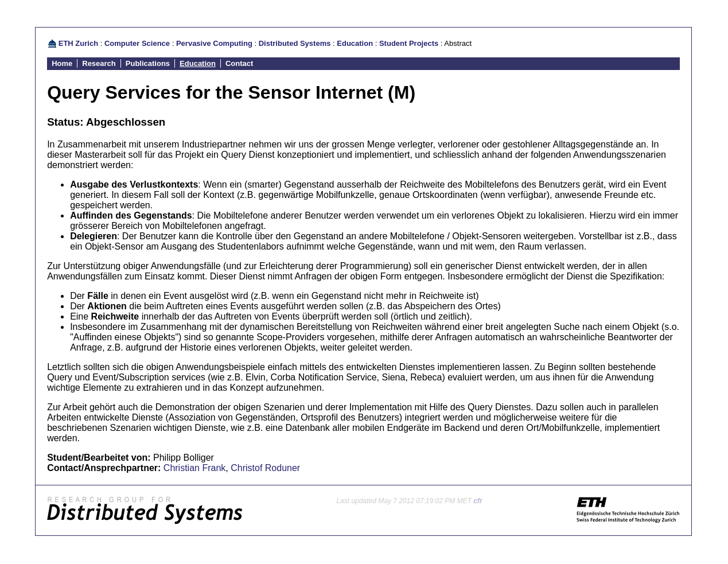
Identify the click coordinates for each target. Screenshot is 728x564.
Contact (239, 63)
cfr (478, 501)
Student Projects (409, 43)
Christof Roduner (265, 468)
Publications (148, 63)
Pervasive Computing (214, 43)
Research (99, 63)
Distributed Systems (295, 43)
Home (62, 63)
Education (355, 43)
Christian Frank (194, 468)
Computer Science (137, 43)
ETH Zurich (78, 43)
